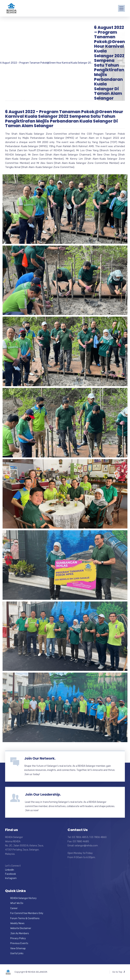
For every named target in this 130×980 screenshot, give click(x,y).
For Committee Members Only (27, 913)
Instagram (11, 878)
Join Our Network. (40, 758)
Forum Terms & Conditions (25, 918)
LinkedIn (10, 870)
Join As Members (20, 933)
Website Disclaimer (21, 928)
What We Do (17, 903)
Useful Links (17, 953)
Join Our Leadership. (43, 794)
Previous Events (19, 943)
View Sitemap (18, 948)
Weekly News (17, 923)
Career (14, 908)
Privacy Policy (18, 938)
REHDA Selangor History (23, 898)
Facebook (11, 874)
